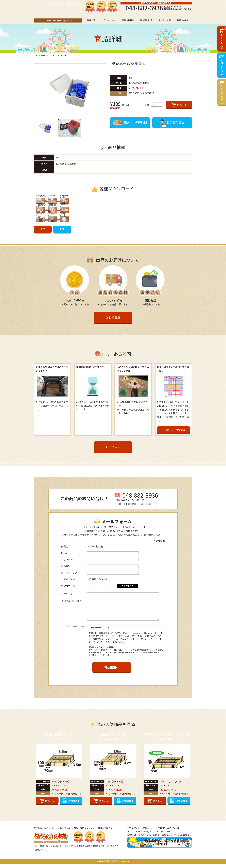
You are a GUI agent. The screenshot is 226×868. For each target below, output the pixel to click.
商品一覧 (45, 55)
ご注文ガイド (56, 850)
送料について (70, 850)
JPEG (43, 229)
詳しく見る (113, 317)
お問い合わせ (41, 854)
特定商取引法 (99, 850)
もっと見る (113, 447)
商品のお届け (84, 850)
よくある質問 (113, 850)
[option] (70, 91)
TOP (36, 55)
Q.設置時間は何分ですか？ (90, 367)
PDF (62, 229)
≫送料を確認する (73, 798)
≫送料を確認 (147, 93)
